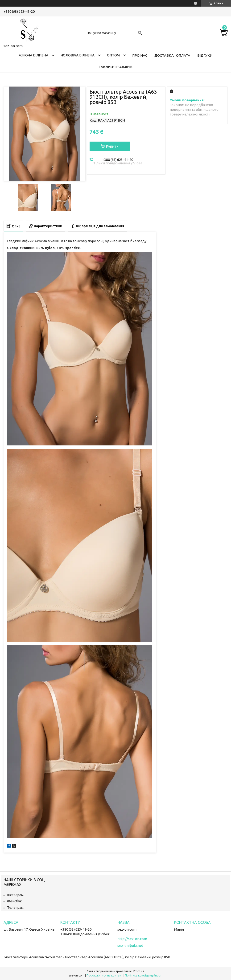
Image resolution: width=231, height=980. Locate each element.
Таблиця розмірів (115, 67)
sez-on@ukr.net (130, 946)
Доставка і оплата (172, 55)
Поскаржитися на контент (105, 975)
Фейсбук (14, 901)
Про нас (140, 55)
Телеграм (15, 907)
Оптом (113, 55)
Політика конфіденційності (144, 975)
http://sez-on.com (132, 939)
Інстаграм (15, 895)
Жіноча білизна (33, 55)
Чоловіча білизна (78, 55)
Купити (112, 146)
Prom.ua (139, 971)
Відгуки (205, 55)
